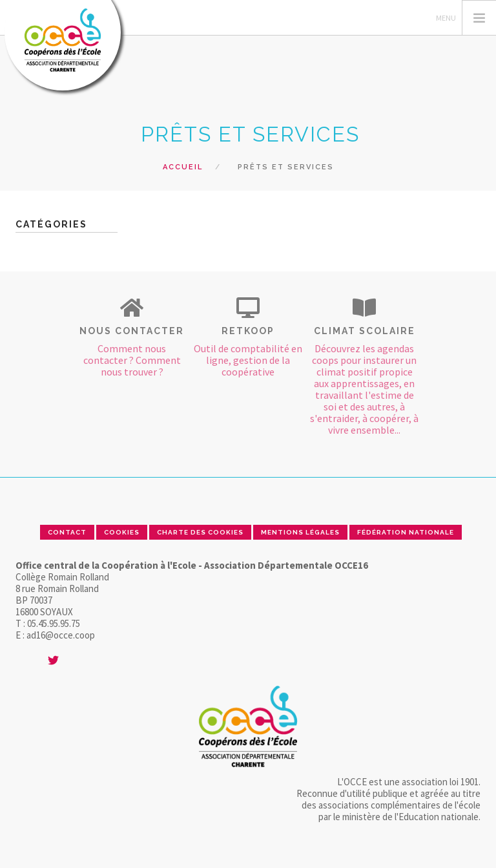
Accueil (183, 167)
